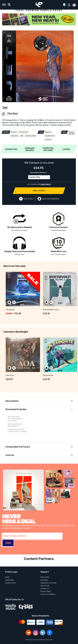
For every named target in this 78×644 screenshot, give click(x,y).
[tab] (39, 401)
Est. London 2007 (59, 254)
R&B (22, 136)
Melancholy (50, 136)
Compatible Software (18, 447)
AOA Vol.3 (10, 375)
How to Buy (45, 577)
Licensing (44, 580)
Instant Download (58, 230)
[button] (69, 5)
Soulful (48, 140)
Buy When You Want (20, 230)
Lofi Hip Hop (23, 132)
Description (12, 401)
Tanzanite (10, 310)
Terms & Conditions (48, 594)
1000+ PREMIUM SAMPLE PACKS (39, 10)
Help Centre (45, 586)
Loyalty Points (10, 583)
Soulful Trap (31, 136)
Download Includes (16, 409)
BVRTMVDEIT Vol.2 (51, 310)
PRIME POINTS (46, 184)
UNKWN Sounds (72, 133)
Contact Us (45, 589)
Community (9, 580)
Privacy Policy (46, 591)
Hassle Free (19, 254)
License (10, 455)
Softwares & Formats (49, 583)
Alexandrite (48, 375)
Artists (7, 577)
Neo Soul (15, 136)
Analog (48, 132)
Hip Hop (14, 132)
